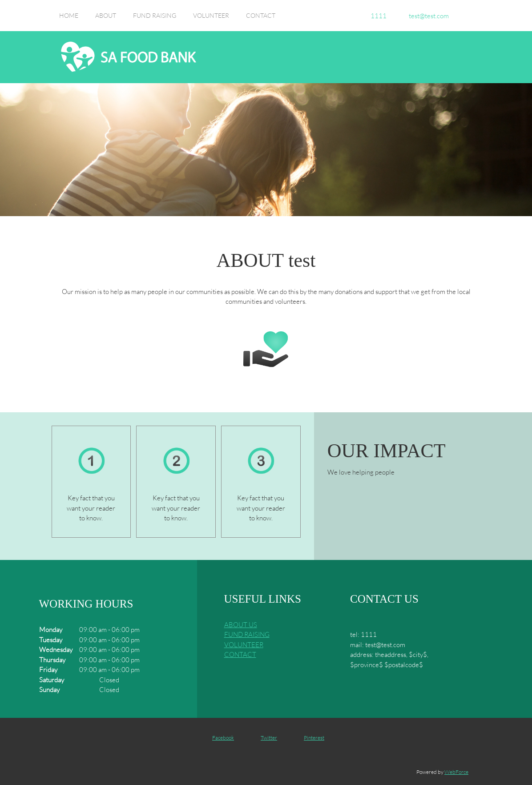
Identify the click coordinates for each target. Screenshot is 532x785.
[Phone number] (376, 16)
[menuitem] (69, 20)
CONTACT (240, 654)
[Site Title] (128, 57)
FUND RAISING (247, 634)
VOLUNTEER (244, 644)
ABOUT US (241, 624)
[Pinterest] (310, 738)
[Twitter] (264, 738)
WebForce (456, 772)
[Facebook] (219, 738)
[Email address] (427, 16)
